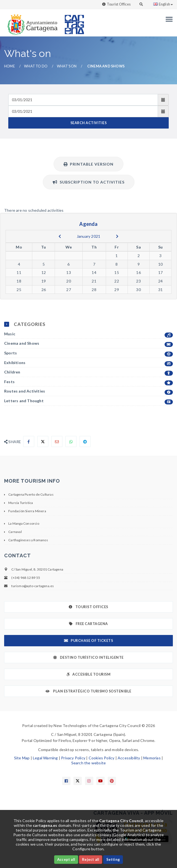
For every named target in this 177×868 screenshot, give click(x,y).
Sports (88, 353)
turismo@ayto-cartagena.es (33, 586)
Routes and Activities (88, 391)
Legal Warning (45, 758)
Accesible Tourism (88, 674)
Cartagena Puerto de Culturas (31, 494)
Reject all (91, 859)
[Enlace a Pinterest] (112, 781)
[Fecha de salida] (83, 111)
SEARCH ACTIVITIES (89, 123)
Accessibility (129, 758)
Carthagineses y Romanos (28, 540)
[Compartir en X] (43, 441)
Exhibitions (88, 363)
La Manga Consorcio (24, 523)
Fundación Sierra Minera (27, 511)
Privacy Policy (73, 758)
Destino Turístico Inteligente (88, 657)
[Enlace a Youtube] (101, 781)
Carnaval (15, 532)
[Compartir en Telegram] (85, 441)
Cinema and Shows (88, 343)
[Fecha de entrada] (83, 100)
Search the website (89, 763)
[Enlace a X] (78, 781)
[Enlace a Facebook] (66, 781)
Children (88, 372)
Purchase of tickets (88, 641)
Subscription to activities (89, 182)
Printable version (88, 164)
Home (10, 66)
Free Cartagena (88, 624)
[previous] (60, 236)
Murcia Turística (21, 503)
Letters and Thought (88, 401)
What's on (67, 66)
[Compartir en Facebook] (29, 441)
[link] (31, 22)
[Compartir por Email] (57, 441)
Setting (113, 859)
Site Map (22, 758)
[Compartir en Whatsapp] (71, 441)
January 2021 (88, 236)
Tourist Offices (119, 4)
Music (88, 334)
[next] (117, 236)
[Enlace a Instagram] (89, 781)
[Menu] (168, 19)
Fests (88, 382)
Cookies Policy (102, 758)
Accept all (66, 859)
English (163, 4)
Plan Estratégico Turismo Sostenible (88, 691)
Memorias (152, 758)
